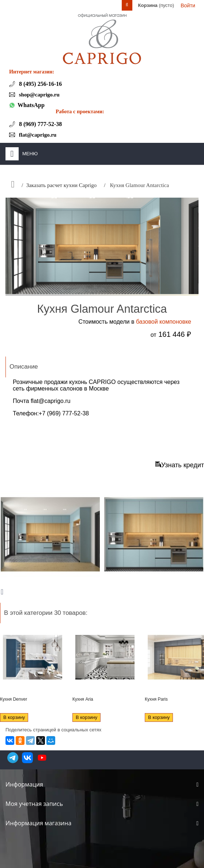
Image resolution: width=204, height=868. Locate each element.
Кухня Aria (83, 699)
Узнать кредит (180, 465)
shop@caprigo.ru (39, 95)
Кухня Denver (14, 699)
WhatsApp (31, 105)
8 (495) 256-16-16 (40, 84)
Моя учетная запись (34, 804)
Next (4, 591)
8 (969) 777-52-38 (40, 124)
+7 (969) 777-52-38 (64, 413)
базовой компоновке (164, 322)
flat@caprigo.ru (51, 401)
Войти (188, 5)
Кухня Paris (156, 699)
